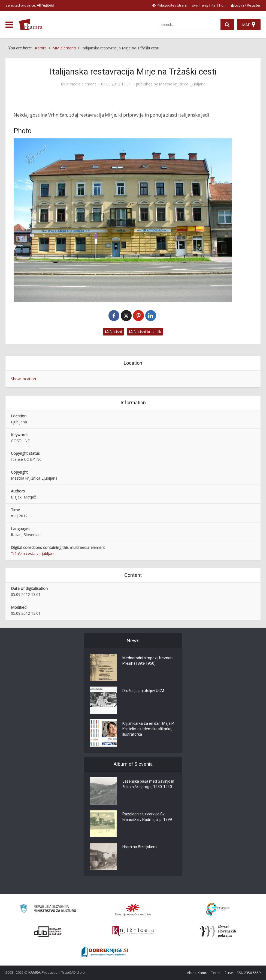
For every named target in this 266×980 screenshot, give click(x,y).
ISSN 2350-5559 (248, 973)
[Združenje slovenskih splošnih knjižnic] (133, 931)
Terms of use (222, 973)
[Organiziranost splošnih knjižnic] (133, 910)
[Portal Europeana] (218, 909)
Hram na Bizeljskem (140, 847)
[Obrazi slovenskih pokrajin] (218, 931)
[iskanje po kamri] (189, 25)
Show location (23, 379)
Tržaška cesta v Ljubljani (33, 553)
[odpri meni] (9, 25)
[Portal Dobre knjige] (105, 952)
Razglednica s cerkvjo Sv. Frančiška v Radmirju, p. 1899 (147, 817)
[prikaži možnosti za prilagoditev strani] (170, 5)
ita (214, 5)
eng (205, 5)
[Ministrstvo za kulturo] (48, 909)
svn (195, 5)
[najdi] (227, 25)
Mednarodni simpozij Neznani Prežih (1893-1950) (148, 661)
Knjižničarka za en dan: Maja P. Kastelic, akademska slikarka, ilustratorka (148, 729)
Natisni (113, 332)
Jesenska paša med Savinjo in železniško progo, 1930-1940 (148, 784)
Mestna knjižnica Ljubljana (182, 84)
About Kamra (198, 973)
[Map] (249, 25)
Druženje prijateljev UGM (143, 691)
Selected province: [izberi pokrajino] (30, 5)
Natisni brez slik (145, 332)
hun (222, 5)
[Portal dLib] (48, 931)
